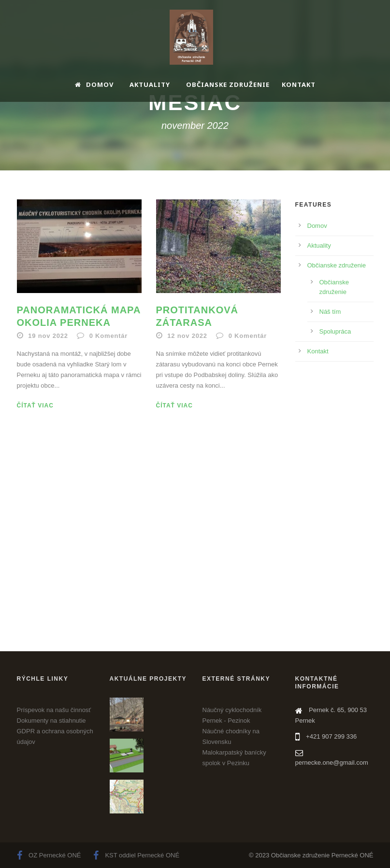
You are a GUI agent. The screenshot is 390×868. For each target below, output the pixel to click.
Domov (94, 84)
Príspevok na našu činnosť (54, 710)
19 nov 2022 (48, 336)
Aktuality (150, 84)
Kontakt (299, 84)
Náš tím (330, 312)
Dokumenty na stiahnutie (51, 721)
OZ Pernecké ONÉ (49, 855)
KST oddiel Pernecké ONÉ (136, 855)
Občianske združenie (228, 84)
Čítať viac (35, 406)
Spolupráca (335, 331)
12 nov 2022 (187, 336)
